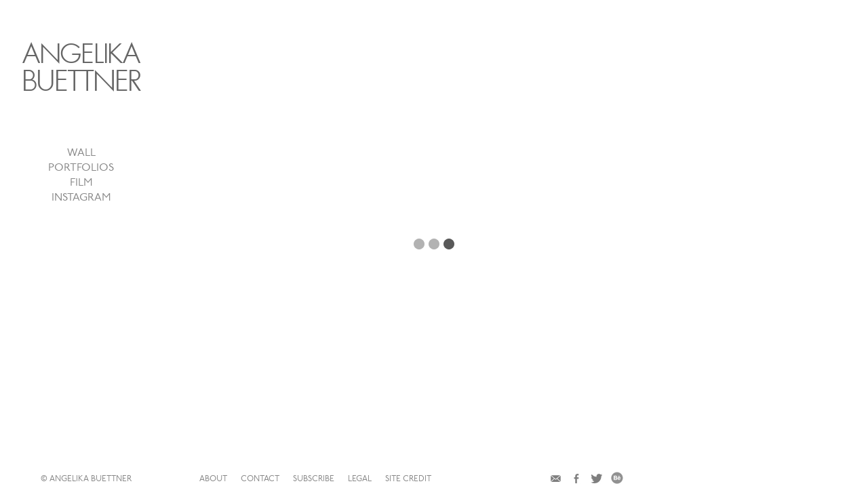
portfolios (112, 182)
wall (112, 167)
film (112, 197)
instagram (112, 211)
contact (435, 479)
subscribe (489, 479)
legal (535, 479)
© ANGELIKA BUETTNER (290, 479)
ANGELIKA (112, 68)
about (388, 479)
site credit (583, 479)
